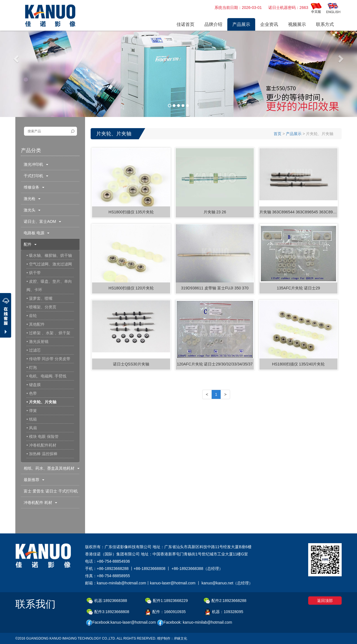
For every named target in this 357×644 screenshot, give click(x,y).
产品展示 (294, 134)
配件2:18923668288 (225, 601)
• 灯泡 (32, 367)
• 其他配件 (36, 324)
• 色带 (32, 393)
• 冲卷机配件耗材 (41, 445)
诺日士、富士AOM (42, 221)
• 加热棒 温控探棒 (42, 454)
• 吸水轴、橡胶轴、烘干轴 (49, 255)
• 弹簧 (32, 411)
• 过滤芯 (34, 350)
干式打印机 (36, 176)
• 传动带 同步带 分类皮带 (48, 359)
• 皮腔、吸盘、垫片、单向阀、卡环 (49, 286)
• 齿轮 (32, 316)
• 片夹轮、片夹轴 (41, 402)
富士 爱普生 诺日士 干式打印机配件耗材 (49, 493)
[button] (17, 58)
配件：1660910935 (165, 612)
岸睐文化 (180, 638)
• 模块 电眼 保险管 (43, 436)
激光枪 (32, 199)
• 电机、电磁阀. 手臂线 (46, 376)
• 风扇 (32, 428)
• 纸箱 (32, 419)
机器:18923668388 (107, 601)
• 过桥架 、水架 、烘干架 (48, 333)
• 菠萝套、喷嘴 (39, 298)
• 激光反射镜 (38, 341)
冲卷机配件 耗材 (40, 502)
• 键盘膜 (34, 385)
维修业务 (34, 187)
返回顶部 (325, 601)
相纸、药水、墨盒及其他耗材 (52, 468)
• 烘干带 (34, 273)
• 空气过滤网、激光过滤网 (49, 264)
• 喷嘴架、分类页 (41, 307)
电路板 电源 (37, 233)
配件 (30, 244)
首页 (278, 134)
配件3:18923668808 (108, 612)
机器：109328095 (224, 612)
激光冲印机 (36, 164)
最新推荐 (34, 480)
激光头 (32, 210)
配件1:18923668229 (166, 601)
